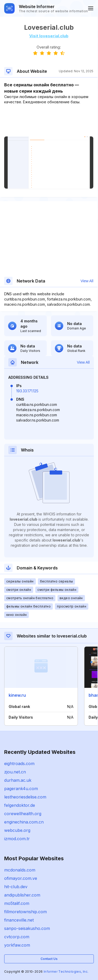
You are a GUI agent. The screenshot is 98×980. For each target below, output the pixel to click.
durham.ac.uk (18, 780)
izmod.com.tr (17, 839)
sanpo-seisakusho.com (27, 928)
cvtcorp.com (17, 937)
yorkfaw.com (17, 945)
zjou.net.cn (15, 772)
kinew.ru (17, 695)
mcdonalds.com (20, 870)
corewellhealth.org (23, 814)
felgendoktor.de (20, 805)
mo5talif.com (17, 903)
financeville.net (19, 920)
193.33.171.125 (27, 391)
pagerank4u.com (21, 789)
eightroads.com (19, 763)
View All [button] (87, 281)
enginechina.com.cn (24, 822)
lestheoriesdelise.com (25, 797)
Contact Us (49, 959)
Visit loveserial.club (49, 36)
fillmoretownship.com (25, 912)
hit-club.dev (16, 887)
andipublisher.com (22, 895)
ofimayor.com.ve (21, 878)
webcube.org (17, 830)
